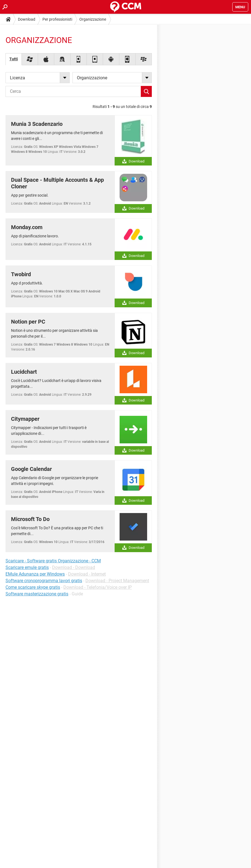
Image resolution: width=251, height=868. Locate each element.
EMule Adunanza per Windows (35, 574)
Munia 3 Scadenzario (37, 124)
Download (27, 19)
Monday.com (27, 227)
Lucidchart (24, 372)
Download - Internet (87, 574)
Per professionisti (57, 19)
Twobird (21, 274)
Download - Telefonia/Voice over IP (98, 587)
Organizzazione (93, 19)
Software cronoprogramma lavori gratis (44, 581)
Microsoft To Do (30, 519)
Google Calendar (31, 469)
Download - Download (74, 567)
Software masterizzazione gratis (37, 594)
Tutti (14, 59)
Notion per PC (28, 322)
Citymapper (25, 419)
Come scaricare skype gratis (33, 587)
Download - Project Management (117, 581)
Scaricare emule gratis (27, 567)
